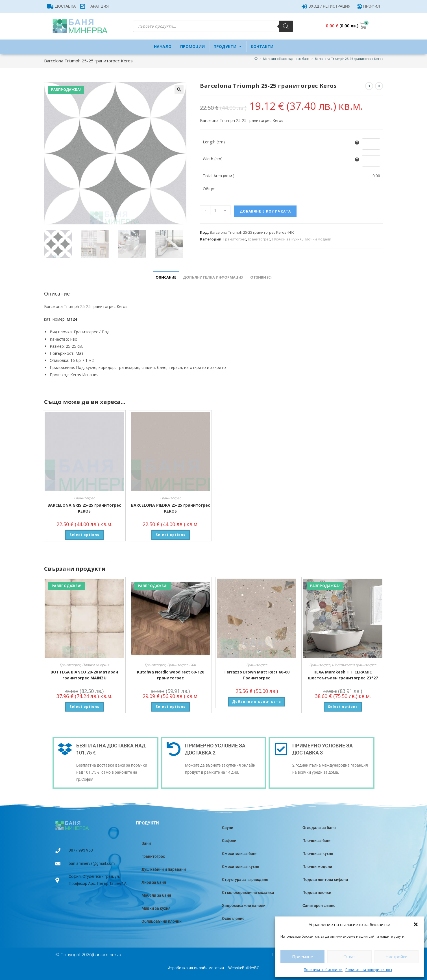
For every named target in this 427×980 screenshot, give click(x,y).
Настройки (396, 957)
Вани (146, 843)
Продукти (228, 47)
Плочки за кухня (287, 239)
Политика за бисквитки (323, 970)
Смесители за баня (240, 854)
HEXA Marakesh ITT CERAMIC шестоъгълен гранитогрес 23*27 (343, 675)
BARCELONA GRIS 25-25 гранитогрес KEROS (84, 508)
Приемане (303, 957)
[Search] (286, 26)
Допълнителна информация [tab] (213, 277)
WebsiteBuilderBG (244, 968)
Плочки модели (317, 239)
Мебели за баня (156, 895)
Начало (163, 46)
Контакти (262, 46)
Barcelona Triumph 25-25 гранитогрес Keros (349, 59)
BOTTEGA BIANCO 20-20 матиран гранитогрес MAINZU (84, 675)
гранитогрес (259, 239)
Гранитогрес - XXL (182, 665)
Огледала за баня (319, 828)
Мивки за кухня (156, 908)
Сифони (229, 841)
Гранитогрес (235, 239)
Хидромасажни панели (244, 905)
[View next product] (379, 86)
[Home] (256, 59)
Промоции (192, 46)
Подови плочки (317, 893)
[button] (416, 924)
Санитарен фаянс (319, 905)
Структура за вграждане (245, 880)
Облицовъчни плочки (162, 921)
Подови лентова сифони (325, 880)
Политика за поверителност (369, 970)
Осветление (233, 918)
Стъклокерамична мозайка (248, 893)
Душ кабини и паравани (164, 869)
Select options (84, 535)
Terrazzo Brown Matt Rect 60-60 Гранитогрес (257, 675)
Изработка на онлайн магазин (196, 968)
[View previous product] (369, 86)
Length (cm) (214, 142)
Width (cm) (213, 159)
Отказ (349, 957)
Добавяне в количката (265, 211)
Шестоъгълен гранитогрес (354, 665)
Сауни (228, 828)
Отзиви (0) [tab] (261, 277)
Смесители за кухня (241, 867)
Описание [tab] (166, 277)
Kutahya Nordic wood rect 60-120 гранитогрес (171, 675)
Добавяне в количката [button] (257, 702)
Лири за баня (154, 882)
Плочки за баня (317, 841)
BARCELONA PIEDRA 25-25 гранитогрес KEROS (171, 508)
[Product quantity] (215, 210)
